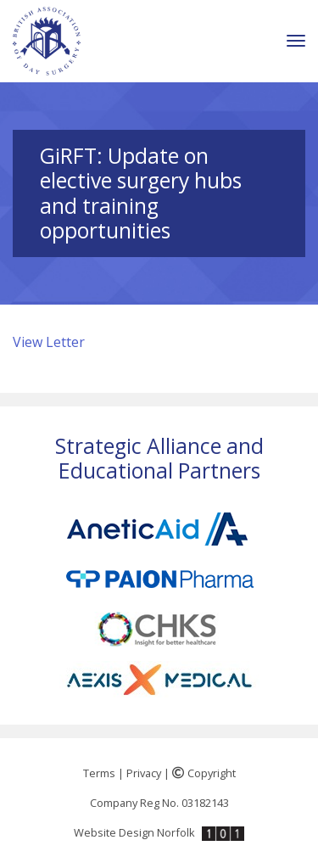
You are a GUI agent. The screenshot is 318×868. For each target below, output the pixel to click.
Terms (99, 773)
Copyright (204, 773)
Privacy (144, 773)
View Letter (49, 342)
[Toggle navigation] (296, 41)
